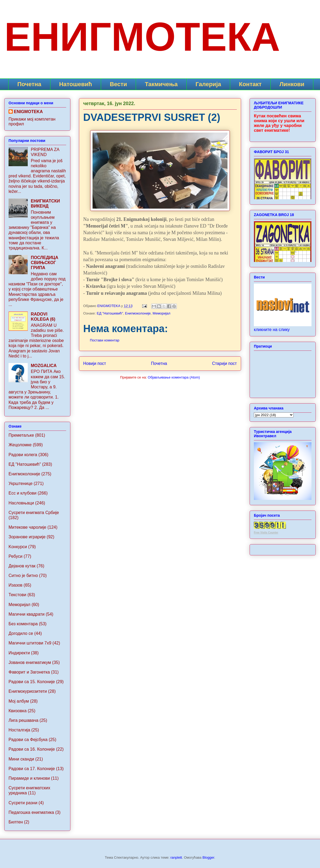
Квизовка (18, 711)
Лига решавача (23, 720)
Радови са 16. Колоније (32, 749)
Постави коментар (105, 340)
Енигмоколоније (138, 313)
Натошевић (76, 84)
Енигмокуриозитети (28, 691)
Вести (118, 84)
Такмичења (161, 84)
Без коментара (23, 624)
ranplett (176, 857)
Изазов (15, 585)
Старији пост (224, 363)
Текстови (17, 595)
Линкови (292, 84)
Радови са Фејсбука (28, 740)
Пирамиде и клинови (29, 778)
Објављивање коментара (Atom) (174, 377)
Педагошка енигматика (31, 812)
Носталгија (19, 730)
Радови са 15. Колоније (32, 682)
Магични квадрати (27, 614)
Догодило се (21, 633)
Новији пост (95, 363)
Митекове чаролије (27, 527)
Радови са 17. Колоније (32, 769)
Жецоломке (20, 445)
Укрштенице (21, 483)
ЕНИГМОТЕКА (142, 37)
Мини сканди (21, 759)
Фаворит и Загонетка (29, 672)
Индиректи (19, 653)
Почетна (29, 84)
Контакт (250, 84)
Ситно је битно (23, 576)
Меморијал (161, 313)
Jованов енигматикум (30, 662)
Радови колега (23, 455)
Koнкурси (18, 547)
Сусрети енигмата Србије (34, 513)
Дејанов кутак (22, 566)
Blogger (208, 857)
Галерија (208, 84)
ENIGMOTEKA (28, 112)
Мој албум (19, 701)
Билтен (16, 822)
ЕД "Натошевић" (110, 313)
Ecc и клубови (23, 493)
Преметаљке (21, 435)
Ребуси (15, 556)
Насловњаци (21, 503)
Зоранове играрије (27, 537)
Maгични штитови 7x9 (30, 643)
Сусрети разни (23, 803)
